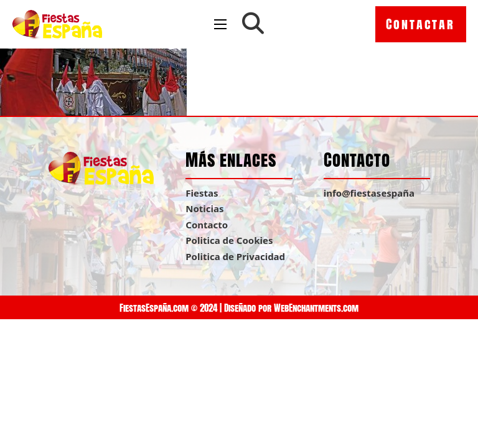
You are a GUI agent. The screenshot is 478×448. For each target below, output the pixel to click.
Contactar (420, 24)
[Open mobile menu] (220, 24)
